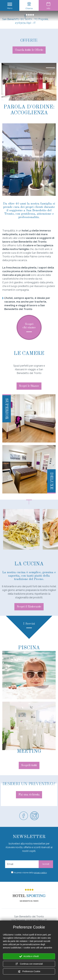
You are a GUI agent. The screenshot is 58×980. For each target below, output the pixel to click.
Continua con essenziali (29, 964)
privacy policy (40, 873)
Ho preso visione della (30, 873)
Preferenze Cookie (29, 972)
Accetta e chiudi (29, 956)
